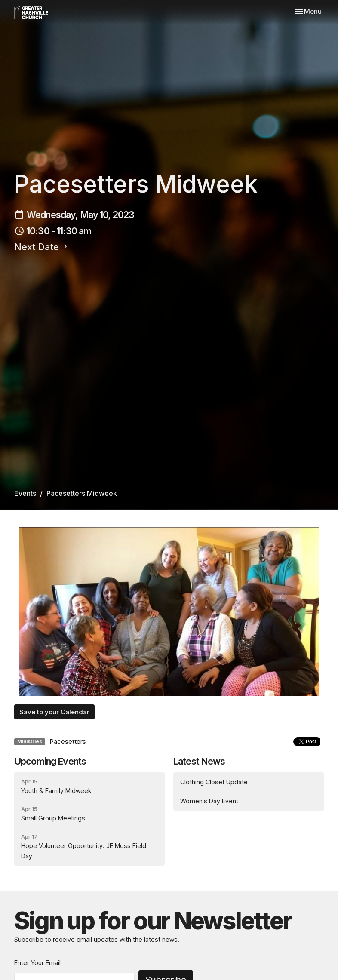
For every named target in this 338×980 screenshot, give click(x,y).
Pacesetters (68, 742)
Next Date (42, 247)
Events (25, 493)
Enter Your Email (37, 963)
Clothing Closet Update (214, 782)
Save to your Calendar (54, 712)
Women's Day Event (209, 801)
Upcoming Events (50, 761)
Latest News (199, 761)
